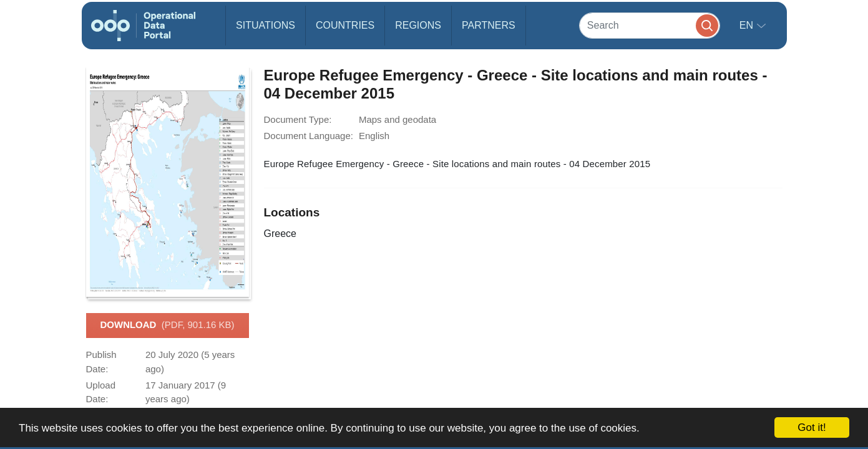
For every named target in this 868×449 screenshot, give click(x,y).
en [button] (748, 25)
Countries (345, 25)
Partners (489, 25)
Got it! (812, 427)
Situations (266, 25)
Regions (418, 25)
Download (167, 326)
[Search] (650, 25)
